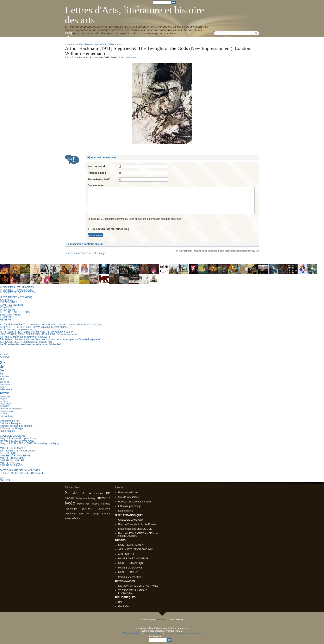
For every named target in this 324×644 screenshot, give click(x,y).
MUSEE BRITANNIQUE (13, 458)
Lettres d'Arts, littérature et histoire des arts (135, 15)
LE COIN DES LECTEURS (15, 312)
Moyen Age (5, 396)
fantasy (3, 387)
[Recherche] (158, 640)
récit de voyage (7, 411)
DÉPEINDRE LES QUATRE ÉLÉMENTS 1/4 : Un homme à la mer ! (37, 332)
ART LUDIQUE (8, 453)
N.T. (72, 58)
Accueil (4, 354)
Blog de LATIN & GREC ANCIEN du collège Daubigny (30, 443)
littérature (6, 389)
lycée (5, 393)
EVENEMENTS (9, 302)
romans (4, 414)
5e (2, 370)
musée (3, 399)
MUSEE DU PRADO (11, 466)
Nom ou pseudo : (98, 166)
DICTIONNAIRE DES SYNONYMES (20, 470)
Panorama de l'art (10, 421)
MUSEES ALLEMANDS (13, 448)
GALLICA (5, 480)
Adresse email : (97, 173)
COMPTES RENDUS (12, 305)
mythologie (5, 404)
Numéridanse (7, 431)
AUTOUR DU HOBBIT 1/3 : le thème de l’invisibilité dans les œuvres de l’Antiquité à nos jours (51, 325)
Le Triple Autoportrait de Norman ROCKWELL (25, 337)
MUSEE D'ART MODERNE (15, 456)
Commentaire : (96, 186)
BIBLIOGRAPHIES (10, 315)
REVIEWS (6, 320)
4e (2, 367)
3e (2, 363)
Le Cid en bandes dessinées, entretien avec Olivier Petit (31, 344)
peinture (4, 406)
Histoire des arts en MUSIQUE (17, 441)
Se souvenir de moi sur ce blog (111, 229)
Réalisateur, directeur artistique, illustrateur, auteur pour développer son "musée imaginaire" (50, 339)
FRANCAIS (6, 317)
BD (2, 379)
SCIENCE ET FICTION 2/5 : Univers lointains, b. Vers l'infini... (34, 327)
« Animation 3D (73, 45)
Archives (5, 357)
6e (2, 373)
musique (4, 401)
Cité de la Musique (10, 423)
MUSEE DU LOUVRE (12, 461)
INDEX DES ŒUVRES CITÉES (17, 292)
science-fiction (7, 416)
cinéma (4, 382)
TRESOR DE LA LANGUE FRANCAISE (22, 473)
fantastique (5, 384)
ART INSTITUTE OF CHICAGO (17, 451)
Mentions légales (132, 633)
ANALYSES (6, 300)
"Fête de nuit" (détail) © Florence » (103, 45)
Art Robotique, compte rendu (16, 330)
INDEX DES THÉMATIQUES (16, 290)
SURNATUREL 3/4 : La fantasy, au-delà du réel (26, 342)
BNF (2, 478)
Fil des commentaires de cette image (85, 253)
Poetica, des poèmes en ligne (16, 426)
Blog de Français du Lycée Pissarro (20, 438)
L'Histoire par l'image (11, 428)
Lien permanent (128, 58)
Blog (68, 33)
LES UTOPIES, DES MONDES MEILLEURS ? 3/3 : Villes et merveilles (39, 334)
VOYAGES (6, 307)
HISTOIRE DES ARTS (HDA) (16, 297)
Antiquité (4, 376)
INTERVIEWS (8, 310)
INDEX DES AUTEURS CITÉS (17, 287)
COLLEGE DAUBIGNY (13, 436)
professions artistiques (11, 409)
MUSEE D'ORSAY (10, 463)
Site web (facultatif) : (100, 180)
